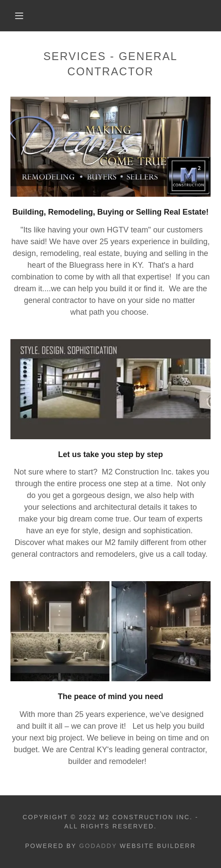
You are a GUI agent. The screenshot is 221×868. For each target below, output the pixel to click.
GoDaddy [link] (98, 846)
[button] (20, 16)
